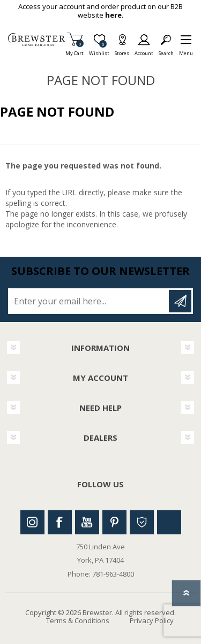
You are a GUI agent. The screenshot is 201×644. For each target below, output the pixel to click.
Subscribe (180, 301)
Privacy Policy (152, 620)
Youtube (87, 522)
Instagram (32, 522)
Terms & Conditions (78, 620)
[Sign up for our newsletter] (89, 301)
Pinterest (114, 522)
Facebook (60, 522)
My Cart (75, 50)
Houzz (142, 522)
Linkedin (169, 522)
